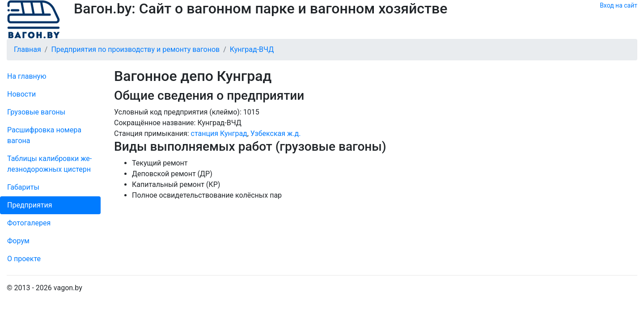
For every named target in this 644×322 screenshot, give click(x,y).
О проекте (24, 259)
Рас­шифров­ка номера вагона (44, 135)
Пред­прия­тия (30, 205)
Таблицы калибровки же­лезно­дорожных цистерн (49, 164)
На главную (27, 76)
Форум (18, 241)
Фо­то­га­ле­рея (29, 223)
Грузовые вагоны (36, 112)
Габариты (23, 187)
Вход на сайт (619, 5)
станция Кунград (219, 133)
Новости (21, 94)
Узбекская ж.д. (276, 133)
